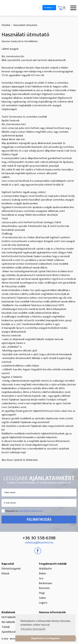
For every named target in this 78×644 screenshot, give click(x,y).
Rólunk (5, 574)
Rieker (43, 574)
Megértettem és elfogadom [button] (45, 638)
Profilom (48, 8)
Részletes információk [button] (33, 629)
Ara (41, 578)
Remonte (44, 588)
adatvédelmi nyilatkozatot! (31, 511)
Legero (43, 603)
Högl (42, 593)
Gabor (43, 598)
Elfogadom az (24, 511)
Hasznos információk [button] (52, 612)
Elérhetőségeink (11, 569)
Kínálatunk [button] (8, 612)
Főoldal (6, 25)
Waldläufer (45, 569)
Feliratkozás (39, 520)
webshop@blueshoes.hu (39, 543)
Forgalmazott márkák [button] (53, 564)
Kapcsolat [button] (8, 564)
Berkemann (46, 583)
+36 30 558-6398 (39, 538)
